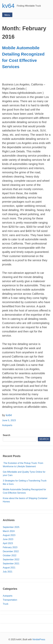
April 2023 (8, 543)
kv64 (8, 6)
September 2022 (11, 560)
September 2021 (11, 564)
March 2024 (9, 531)
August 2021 (9, 568)
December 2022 (11, 551)
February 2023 (10, 547)
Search (7, 435)
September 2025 (11, 527)
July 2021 (8, 572)
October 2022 (10, 555)
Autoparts (7, 425)
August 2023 (9, 535)
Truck (6, 604)
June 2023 (8, 539)
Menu (7, 15)
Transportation (10, 600)
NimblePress (39, 639)
